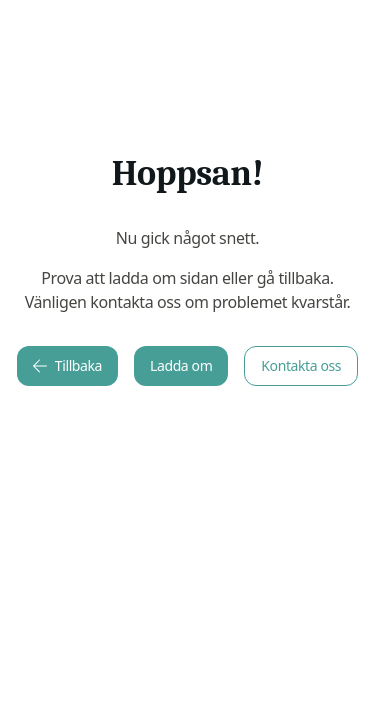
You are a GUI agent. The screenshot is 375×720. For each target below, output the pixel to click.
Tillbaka (67, 365)
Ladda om (181, 365)
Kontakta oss (301, 365)
